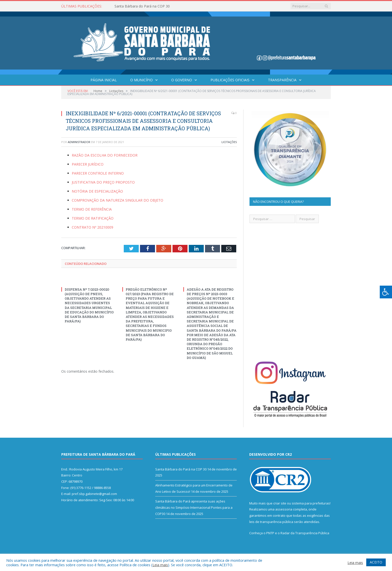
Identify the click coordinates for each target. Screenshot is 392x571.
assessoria (284, 509)
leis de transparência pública (271, 522)
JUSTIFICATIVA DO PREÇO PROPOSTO (103, 182)
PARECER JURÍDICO (88, 164)
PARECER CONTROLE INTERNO (98, 173)
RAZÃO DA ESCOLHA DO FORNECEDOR (105, 155)
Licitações (229, 142)
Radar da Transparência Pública (305, 533)
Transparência (282, 80)
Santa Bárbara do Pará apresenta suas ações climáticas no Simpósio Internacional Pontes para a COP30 (194, 507)
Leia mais (160, 565)
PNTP (270, 533)
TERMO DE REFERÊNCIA (92, 209)
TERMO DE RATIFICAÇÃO (93, 218)
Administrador (79, 142)
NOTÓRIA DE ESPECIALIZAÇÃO (97, 191)
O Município (141, 80)
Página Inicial (104, 80)
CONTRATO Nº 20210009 (92, 227)
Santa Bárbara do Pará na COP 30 (142, 6)
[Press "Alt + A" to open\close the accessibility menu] (386, 292)
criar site (280, 503)
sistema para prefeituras (311, 503)
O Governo (182, 80)
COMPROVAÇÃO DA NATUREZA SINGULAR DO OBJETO (117, 200)
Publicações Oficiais (230, 80)
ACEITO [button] (376, 562)
